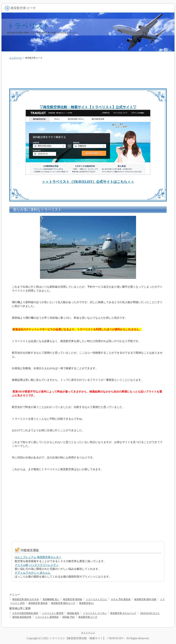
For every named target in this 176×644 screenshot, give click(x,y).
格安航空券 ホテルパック (123, 613)
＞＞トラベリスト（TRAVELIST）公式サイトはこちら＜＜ (88, 182)
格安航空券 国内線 (73, 599)
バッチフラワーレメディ (44, 565)
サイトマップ (88, 633)
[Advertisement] (88, 73)
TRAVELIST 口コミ (150, 613)
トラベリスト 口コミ (97, 599)
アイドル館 (22, 565)
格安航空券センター (49, 557)
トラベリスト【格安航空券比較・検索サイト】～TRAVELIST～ (87, 638)
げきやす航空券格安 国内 (25, 613)
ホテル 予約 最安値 (121, 599)
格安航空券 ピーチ (88, 617)
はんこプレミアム (26, 557)
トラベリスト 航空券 (53, 613)
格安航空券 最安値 (38, 603)
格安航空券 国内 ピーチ (63, 603)
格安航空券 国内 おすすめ (26, 599)
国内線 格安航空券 (22, 617)
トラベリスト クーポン (95, 613)
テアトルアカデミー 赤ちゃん (33, 573)
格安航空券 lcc (87, 603)
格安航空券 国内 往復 (145, 599)
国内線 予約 (68, 617)
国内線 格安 (73, 613)
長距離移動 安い (51, 599)
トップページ (16, 58)
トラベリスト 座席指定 (47, 617)
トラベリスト (29, 26)
